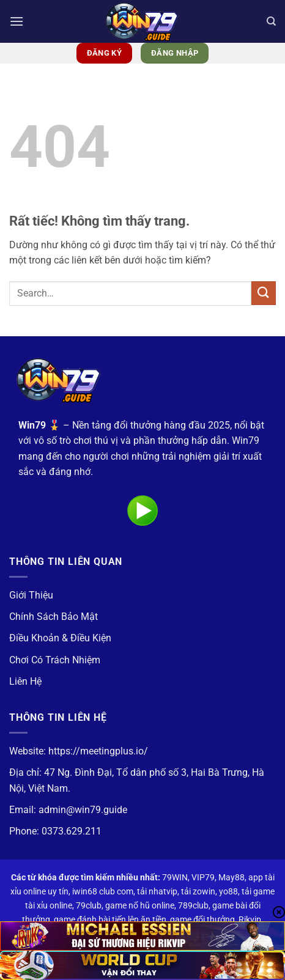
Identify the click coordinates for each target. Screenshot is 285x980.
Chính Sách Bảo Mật (54, 617)
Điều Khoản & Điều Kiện (60, 638)
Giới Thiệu (31, 595)
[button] (17, 21)
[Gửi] (264, 293)
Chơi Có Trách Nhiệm (55, 660)
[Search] (271, 21)
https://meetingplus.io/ (98, 751)
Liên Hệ (25, 681)
